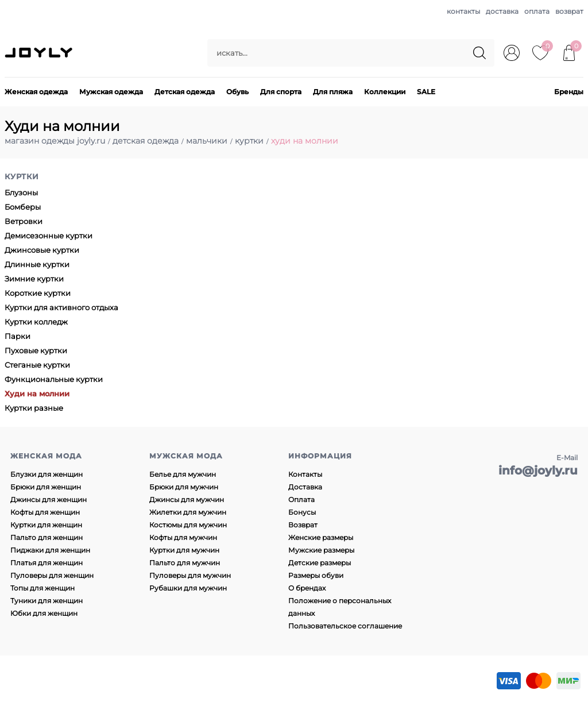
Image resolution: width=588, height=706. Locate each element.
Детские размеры (320, 563)
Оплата (301, 499)
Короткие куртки (38, 293)
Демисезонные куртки (49, 236)
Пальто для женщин (47, 537)
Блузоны (21, 192)
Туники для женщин (47, 601)
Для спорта (281, 92)
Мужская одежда (111, 92)
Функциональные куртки (54, 379)
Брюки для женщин (46, 487)
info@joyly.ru (538, 470)
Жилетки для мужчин (188, 512)
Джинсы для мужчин (187, 499)
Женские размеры (321, 537)
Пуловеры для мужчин (190, 575)
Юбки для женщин (44, 613)
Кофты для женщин (45, 512)
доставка (502, 11)
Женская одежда (36, 92)
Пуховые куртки (36, 350)
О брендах (307, 588)
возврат (569, 11)
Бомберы (23, 207)
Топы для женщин (42, 588)
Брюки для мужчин (184, 487)
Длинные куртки (37, 264)
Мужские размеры (321, 550)
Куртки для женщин (46, 525)
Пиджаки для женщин (50, 550)
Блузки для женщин (47, 474)
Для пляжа (333, 92)
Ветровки (24, 221)
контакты (463, 11)
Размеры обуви (316, 575)
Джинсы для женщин (49, 499)
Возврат (303, 525)
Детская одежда (185, 92)
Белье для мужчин (183, 474)
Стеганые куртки (37, 365)
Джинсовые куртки (42, 250)
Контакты (305, 474)
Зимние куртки (34, 279)
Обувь (237, 92)
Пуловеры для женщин (52, 575)
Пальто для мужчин (185, 563)
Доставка (305, 487)
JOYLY (40, 53)
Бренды (569, 92)
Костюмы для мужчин (188, 525)
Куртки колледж (36, 322)
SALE (426, 92)
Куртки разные (34, 408)
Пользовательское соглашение (345, 626)
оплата (537, 11)
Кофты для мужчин (183, 537)
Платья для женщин (47, 563)
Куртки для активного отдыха (61, 307)
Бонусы (302, 512)
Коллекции (385, 92)
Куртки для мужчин (184, 550)
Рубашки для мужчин (188, 588)
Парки (18, 336)
